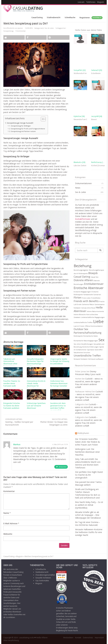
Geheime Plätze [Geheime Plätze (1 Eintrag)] (88, 304)
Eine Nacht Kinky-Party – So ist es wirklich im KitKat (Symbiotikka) (89, 505)
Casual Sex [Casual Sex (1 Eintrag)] (95, 277)
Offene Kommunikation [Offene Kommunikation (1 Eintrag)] (94, 326)
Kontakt (78, 638)
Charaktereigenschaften (45, 575)
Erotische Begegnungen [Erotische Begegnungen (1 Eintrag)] (82, 292)
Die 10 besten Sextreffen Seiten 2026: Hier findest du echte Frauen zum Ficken (88, 442)
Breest (94, 120)
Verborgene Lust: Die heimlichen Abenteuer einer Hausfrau (87, 452)
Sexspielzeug (8, 31)
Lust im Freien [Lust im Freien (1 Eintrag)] (79, 326)
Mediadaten (68, 638)
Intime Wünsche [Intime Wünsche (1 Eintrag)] (80, 315)
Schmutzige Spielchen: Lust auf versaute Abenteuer (36, 406)
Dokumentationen (83, 183)
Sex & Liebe (49, 28)
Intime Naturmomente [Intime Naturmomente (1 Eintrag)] (95, 311)
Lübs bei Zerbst (80, 166)
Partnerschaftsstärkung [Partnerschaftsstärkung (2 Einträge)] (88, 333)
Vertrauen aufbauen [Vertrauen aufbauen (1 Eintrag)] (96, 359)
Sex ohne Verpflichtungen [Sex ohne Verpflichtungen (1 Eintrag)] (83, 344)
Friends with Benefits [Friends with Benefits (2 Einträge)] (86, 301)
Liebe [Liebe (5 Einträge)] (98, 321)
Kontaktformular (83, 219)
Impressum (99, 638)
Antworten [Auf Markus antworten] (63, 467)
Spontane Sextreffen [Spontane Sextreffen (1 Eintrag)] (95, 350)
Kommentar (9, 491)
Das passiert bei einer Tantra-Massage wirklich (89, 483)
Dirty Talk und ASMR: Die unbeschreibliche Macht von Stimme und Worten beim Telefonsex (88, 463)
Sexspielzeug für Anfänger (21, 126)
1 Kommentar (20, 31)
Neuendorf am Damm (80, 120)
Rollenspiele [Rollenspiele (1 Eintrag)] (78, 336)
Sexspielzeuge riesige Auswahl (20, 123)
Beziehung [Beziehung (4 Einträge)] (83, 266)
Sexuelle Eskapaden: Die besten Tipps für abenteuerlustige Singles (35, 363)
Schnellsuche (70, 18)
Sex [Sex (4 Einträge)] (102, 340)
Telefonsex (91, 2)
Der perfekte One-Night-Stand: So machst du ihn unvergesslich (89, 475)
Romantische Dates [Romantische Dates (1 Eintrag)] (90, 336)
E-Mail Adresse (10, 523)
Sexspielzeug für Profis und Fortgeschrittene (28, 129)
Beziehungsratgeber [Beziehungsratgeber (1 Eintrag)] (81, 270)
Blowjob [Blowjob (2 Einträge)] (93, 273)
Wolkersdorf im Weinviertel (80, 73)
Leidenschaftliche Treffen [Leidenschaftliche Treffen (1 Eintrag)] (83, 322)
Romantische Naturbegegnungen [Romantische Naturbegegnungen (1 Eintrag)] (86, 341)
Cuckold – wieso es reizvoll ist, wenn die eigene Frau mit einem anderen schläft (89, 383)
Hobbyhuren (83, 433)
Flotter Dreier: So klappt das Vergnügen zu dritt (53, 422)
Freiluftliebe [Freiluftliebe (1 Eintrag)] (96, 298)
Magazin (101, 2)
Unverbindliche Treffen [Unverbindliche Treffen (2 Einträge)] (87, 356)
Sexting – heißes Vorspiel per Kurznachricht (20, 422)
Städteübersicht (54, 18)
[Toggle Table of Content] (42, 119)
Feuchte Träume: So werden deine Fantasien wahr (12, 384)
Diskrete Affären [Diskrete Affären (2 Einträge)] (83, 280)
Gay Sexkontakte (42, 581)
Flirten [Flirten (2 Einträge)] (78, 298)
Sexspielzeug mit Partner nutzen (23, 131)
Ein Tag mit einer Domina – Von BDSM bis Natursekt (88, 524)
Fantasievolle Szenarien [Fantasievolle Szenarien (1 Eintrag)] (92, 295)
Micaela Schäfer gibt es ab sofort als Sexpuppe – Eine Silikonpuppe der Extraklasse (88, 515)
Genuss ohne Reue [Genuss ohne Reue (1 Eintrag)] (88, 308)
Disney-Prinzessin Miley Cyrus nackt (88, 373)
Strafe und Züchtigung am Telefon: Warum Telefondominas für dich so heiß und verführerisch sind (88, 493)
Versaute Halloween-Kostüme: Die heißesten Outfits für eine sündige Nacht (89, 532)
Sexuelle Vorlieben (43, 578)
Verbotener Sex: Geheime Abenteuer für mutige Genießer (59, 384)
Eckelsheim (96, 73)
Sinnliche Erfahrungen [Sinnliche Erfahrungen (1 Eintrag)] (90, 347)
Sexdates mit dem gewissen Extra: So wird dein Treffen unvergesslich (58, 407)
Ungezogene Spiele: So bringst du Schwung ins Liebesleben (60, 362)
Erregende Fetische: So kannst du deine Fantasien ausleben (12, 406)
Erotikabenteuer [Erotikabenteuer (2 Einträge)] (94, 284)
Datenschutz (88, 638)
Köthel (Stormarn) (98, 166)
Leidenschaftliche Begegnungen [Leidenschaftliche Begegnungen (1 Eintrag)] (93, 317)
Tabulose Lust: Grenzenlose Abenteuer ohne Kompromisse (10, 363)
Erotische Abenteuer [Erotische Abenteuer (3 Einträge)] (89, 288)
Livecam (81, 2)
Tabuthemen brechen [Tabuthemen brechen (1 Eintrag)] (82, 353)
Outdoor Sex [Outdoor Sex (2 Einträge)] (81, 329)
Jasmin (20, 28)
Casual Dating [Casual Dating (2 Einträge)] (82, 277)
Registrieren (91, 18)
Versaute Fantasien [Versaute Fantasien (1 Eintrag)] (81, 359)
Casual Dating (37, 18)
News (78, 188)
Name (6, 513)
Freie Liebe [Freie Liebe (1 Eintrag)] (86, 298)
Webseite (8, 534)
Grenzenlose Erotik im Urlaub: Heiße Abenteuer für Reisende (36, 385)
